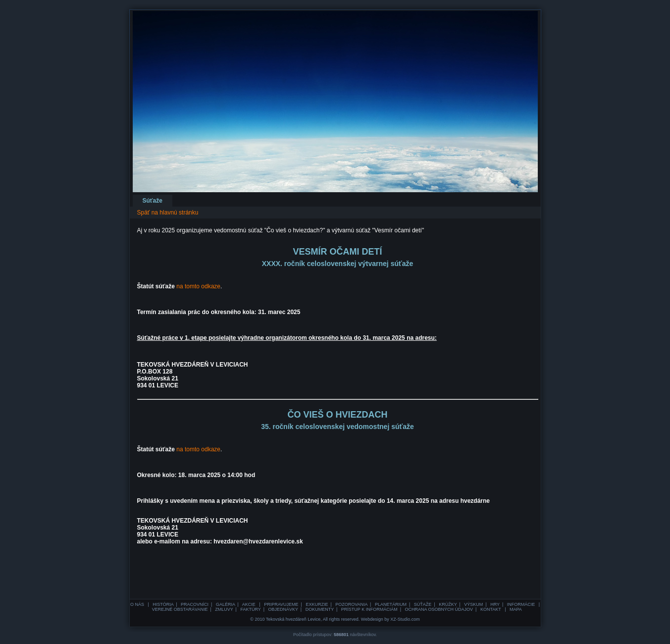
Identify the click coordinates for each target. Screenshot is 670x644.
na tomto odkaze (198, 286)
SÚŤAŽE (423, 604)
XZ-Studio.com (405, 619)
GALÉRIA (226, 604)
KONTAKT (491, 609)
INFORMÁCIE (522, 604)
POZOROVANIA (351, 604)
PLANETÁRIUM (391, 604)
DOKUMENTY (320, 609)
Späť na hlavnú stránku (168, 213)
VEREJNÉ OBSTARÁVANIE (180, 609)
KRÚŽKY (448, 604)
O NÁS (138, 604)
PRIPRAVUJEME (281, 604)
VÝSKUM (473, 604)
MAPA (516, 609)
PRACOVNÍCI (195, 604)
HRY (495, 604)
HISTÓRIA (163, 604)
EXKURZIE (317, 604)
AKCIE (250, 604)
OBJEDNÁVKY (283, 609)
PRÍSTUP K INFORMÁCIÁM (369, 609)
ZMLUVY (224, 609)
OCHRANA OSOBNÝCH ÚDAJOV (439, 609)
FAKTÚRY (250, 609)
